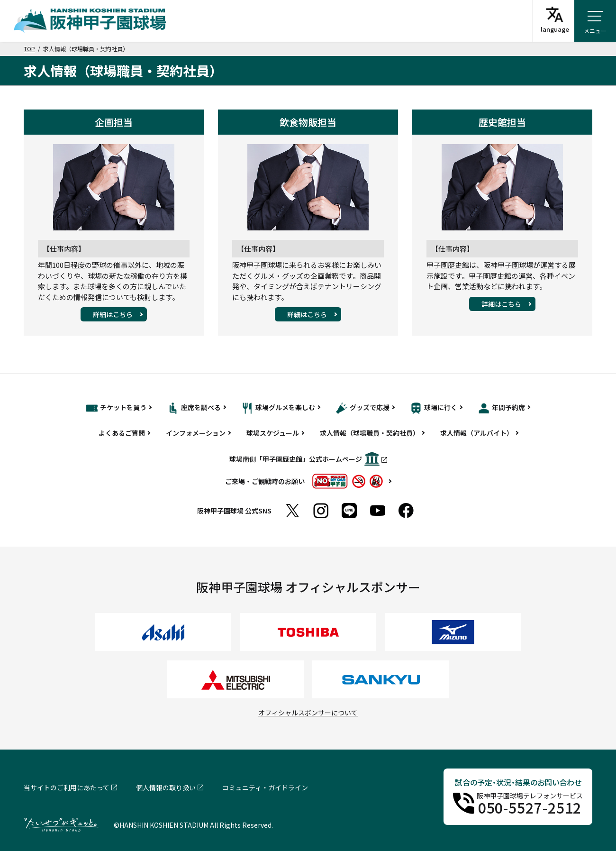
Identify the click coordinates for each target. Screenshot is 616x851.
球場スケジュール (273, 433)
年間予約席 (502, 408)
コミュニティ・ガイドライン (265, 787)
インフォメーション (196, 433)
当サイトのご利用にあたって (67, 787)
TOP (29, 49)
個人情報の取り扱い (166, 787)
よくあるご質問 (122, 433)
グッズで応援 (363, 408)
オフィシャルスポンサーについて (308, 713)
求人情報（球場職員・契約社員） (370, 433)
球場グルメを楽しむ (278, 408)
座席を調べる (194, 408)
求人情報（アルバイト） (477, 433)
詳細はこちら (113, 314)
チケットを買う (116, 408)
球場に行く (434, 408)
